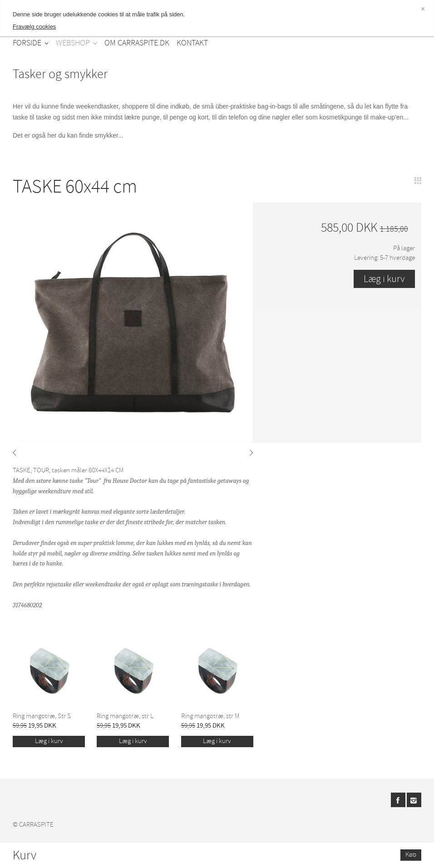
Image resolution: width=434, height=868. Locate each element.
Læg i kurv (49, 741)
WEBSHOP (73, 43)
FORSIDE (27, 43)
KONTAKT (192, 43)
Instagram (414, 800)
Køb (411, 855)
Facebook (398, 800)
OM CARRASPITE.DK (137, 43)
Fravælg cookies (34, 27)
